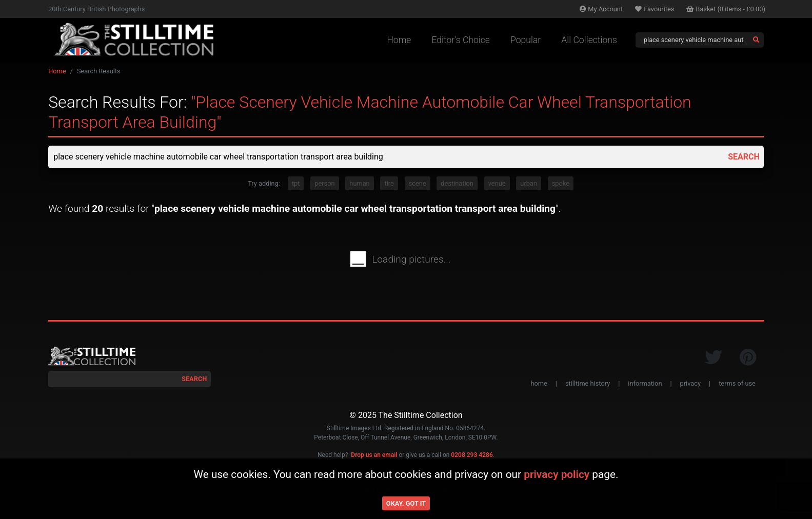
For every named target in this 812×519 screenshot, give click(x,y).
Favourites (655, 9)
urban (529, 183)
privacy (690, 383)
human (359, 183)
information (645, 383)
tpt (296, 183)
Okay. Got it (406, 503)
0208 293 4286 (472, 455)
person (324, 183)
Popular (526, 40)
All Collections (589, 40)
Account (601, 9)
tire (389, 183)
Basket (726, 9)
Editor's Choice (461, 40)
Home (399, 40)
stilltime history (588, 383)
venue (497, 183)
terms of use (737, 383)
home (539, 383)
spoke (561, 183)
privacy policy (557, 474)
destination (457, 183)
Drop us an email (374, 455)
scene (418, 183)
